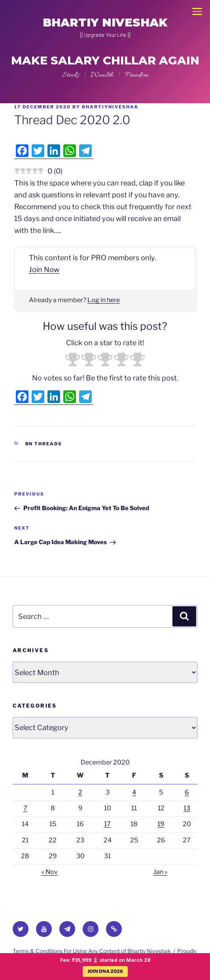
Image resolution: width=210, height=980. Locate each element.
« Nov (50, 872)
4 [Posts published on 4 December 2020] (134, 792)
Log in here (104, 300)
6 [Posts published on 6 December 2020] (187, 792)
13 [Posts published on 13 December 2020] (187, 808)
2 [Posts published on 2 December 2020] (80, 792)
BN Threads (44, 444)
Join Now (44, 270)
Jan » (160, 872)
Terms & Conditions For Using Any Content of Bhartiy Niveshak (92, 951)
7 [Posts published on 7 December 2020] (25, 808)
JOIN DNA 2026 (105, 971)
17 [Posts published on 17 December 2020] (107, 824)
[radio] (73, 361)
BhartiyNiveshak (110, 107)
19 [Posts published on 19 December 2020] (161, 824)
